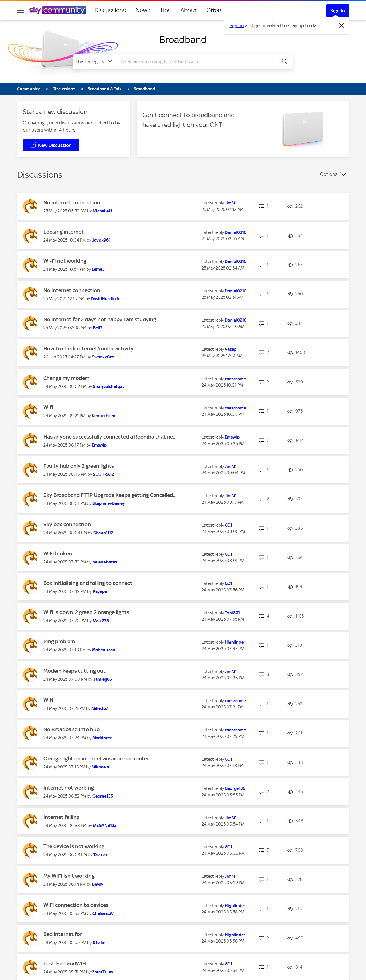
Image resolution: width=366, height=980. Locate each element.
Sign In (338, 11)
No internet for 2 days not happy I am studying (100, 319)
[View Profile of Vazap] (231, 349)
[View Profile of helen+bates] (105, 562)
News (143, 10)
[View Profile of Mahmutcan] (104, 650)
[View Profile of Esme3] (98, 269)
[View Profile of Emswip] (99, 445)
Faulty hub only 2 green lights (79, 466)
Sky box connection (67, 524)
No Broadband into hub (71, 729)
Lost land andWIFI (65, 964)
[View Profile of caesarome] (235, 379)
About (189, 10)
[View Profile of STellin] (99, 943)
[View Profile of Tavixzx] (100, 855)
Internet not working (69, 788)
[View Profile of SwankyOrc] (103, 357)
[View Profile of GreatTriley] (102, 972)
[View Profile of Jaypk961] (101, 240)
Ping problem (59, 641)
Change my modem (66, 378)
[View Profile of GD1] (228, 525)
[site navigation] (21, 10)
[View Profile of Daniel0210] (236, 232)
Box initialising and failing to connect (88, 583)
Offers (215, 10)
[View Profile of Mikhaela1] (101, 767)
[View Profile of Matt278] (101, 621)
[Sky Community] (58, 10)
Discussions (110, 10)
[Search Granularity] (95, 61)
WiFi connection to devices (76, 905)
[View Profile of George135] (103, 796)
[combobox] (196, 61)
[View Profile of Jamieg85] (103, 679)
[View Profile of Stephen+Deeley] (109, 503)
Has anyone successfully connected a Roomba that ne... (110, 437)
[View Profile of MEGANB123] (105, 826)
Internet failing (61, 817)
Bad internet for (63, 934)
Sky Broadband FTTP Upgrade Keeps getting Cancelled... (110, 495)
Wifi (48, 407)
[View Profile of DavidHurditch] (105, 299)
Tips (165, 10)
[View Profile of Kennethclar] (104, 416)
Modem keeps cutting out (74, 671)
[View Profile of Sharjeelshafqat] (109, 387)
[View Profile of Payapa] (100, 591)
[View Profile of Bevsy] (98, 884)
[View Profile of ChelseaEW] (103, 913)
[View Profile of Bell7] (98, 328)
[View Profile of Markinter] (102, 738)
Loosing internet (64, 232)
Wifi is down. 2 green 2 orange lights (86, 612)
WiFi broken (58, 554)
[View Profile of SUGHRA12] (103, 474)
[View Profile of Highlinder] (235, 642)
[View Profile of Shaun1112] (103, 533)
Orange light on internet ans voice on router (96, 759)
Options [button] (329, 174)
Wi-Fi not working (65, 261)
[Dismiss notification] (341, 26)
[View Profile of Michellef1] (102, 211)
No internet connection (72, 203)
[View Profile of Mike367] (100, 708)
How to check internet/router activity (88, 349)
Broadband (183, 39)
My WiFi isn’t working (69, 876)
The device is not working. (74, 846)
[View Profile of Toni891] (232, 613)
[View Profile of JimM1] (231, 203)
